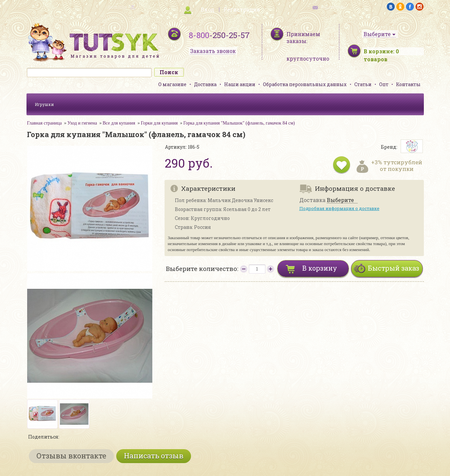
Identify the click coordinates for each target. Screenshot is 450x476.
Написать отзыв (154, 456)
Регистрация (242, 9)
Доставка (205, 84)
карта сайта (117, 7)
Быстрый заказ (394, 268)
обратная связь (333, 7)
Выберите (340, 200)
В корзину (320, 268)
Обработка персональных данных (305, 84)
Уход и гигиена (82, 123)
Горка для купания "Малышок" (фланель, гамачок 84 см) (239, 123)
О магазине (172, 84)
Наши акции (240, 84)
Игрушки (44, 104)
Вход (207, 9)
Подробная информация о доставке (339, 208)
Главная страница (45, 123)
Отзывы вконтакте (71, 456)
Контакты (408, 84)
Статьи (363, 84)
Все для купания (119, 123)
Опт (384, 84)
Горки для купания (159, 123)
